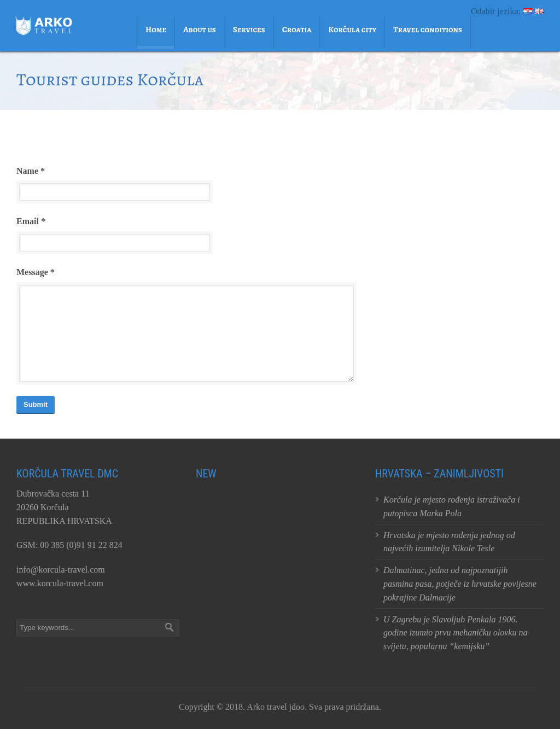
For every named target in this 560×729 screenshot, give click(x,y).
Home (156, 30)
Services (249, 30)
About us (200, 30)
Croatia (297, 30)
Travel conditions (428, 30)
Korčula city (352, 30)
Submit (36, 404)
